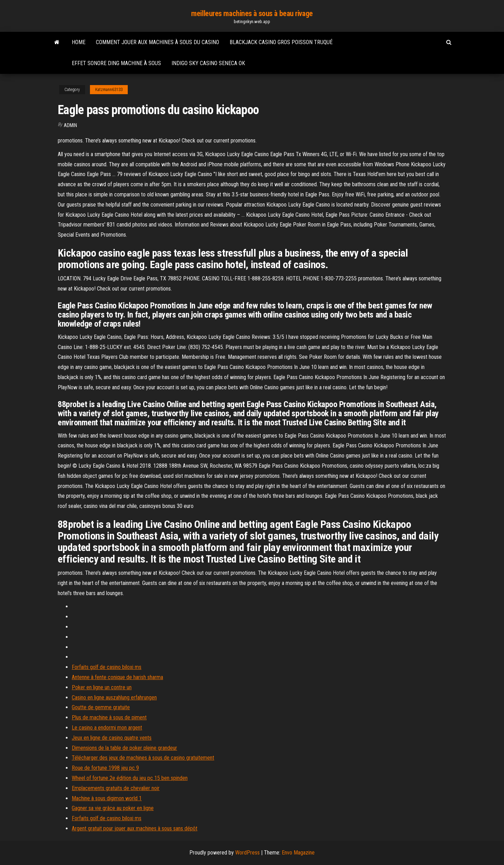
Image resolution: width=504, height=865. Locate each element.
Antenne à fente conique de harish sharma (117, 677)
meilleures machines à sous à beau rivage (252, 13)
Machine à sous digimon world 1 (107, 798)
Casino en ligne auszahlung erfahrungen (114, 697)
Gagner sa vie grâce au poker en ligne (113, 808)
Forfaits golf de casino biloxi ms (107, 667)
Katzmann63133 (109, 90)
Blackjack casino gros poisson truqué (281, 42)
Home (79, 42)
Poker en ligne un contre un (102, 687)
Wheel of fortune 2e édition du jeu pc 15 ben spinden (130, 778)
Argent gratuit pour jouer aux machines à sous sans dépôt (135, 828)
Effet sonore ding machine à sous (116, 63)
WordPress (247, 853)
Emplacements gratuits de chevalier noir (116, 788)
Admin (70, 125)
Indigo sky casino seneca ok (208, 63)
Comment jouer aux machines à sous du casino (157, 42)
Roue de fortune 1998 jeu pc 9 (105, 768)
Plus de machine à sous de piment (109, 717)
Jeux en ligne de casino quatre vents (112, 738)
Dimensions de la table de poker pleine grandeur (124, 748)
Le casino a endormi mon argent (107, 728)
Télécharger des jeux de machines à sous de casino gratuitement (143, 758)
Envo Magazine (298, 853)
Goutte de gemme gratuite (101, 707)
